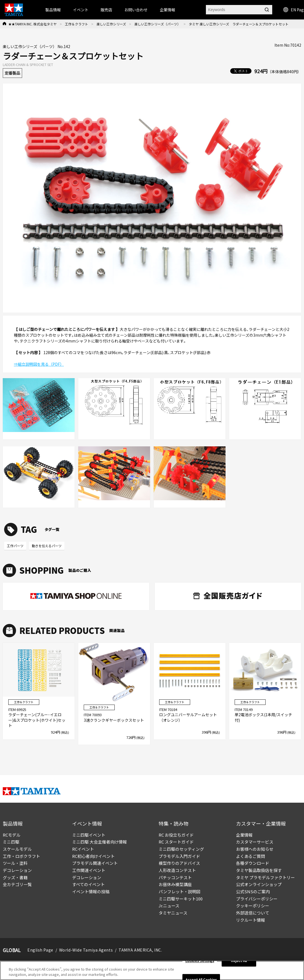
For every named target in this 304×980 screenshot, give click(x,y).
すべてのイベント (88, 884)
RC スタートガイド (176, 842)
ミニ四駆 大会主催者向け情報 (99, 842)
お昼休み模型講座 (175, 884)
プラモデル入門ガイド (179, 856)
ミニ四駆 (11, 842)
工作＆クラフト (77, 24)
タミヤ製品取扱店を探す (259, 870)
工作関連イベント (89, 870)
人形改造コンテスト (177, 870)
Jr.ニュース (169, 906)
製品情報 (53, 10)
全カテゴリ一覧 (17, 884)
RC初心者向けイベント (93, 856)
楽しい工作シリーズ (111, 24)
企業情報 (244, 835)
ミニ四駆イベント (89, 835)
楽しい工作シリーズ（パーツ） (157, 24)
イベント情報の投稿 (91, 891)
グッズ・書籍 (15, 877)
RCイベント (83, 849)
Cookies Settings (200, 961)
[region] (152, 970)
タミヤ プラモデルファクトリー (265, 877)
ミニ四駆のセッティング (181, 849)
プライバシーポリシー (257, 899)
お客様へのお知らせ (255, 849)
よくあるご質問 (251, 856)
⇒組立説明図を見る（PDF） (39, 364)
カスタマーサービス (255, 842)
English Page (40, 950)
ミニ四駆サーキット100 (181, 899)
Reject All (239, 961)
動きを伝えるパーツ (47, 546)
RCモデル (12, 835)
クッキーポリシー (253, 906)
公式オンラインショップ (259, 884)
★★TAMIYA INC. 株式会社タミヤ (32, 24)
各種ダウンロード (253, 863)
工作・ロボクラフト (21, 856)
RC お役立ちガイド (176, 835)
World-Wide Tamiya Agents (86, 950)
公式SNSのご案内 (253, 891)
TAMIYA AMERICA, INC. (140, 950)
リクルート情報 (251, 920)
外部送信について (253, 913)
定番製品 (12, 73)
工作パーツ (15, 546)
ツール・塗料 (15, 863)
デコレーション (17, 870)
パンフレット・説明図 (179, 891)
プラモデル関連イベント (95, 863)
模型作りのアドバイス (179, 863)
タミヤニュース (173, 913)
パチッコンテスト (175, 877)
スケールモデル (17, 849)
